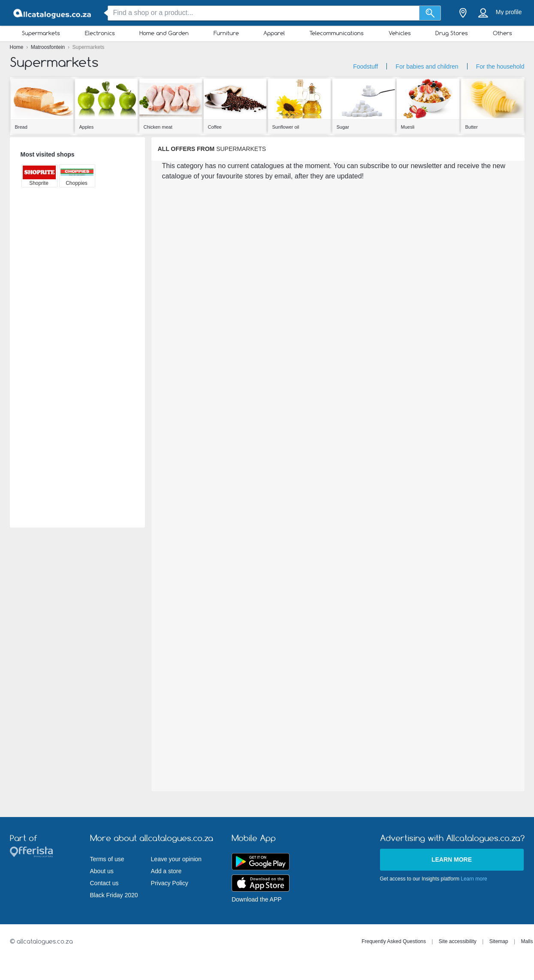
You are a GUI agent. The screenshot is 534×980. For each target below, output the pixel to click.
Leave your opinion (176, 859)
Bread (21, 127)
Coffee (215, 127)
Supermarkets (41, 33)
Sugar (343, 127)
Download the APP (257, 899)
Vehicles (400, 33)
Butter (472, 127)
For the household (500, 66)
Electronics (100, 33)
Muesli (408, 127)
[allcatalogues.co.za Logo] (53, 13)
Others (502, 33)
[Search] (430, 13)
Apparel (274, 33)
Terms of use (107, 859)
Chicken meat (158, 127)
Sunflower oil (286, 127)
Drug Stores (452, 33)
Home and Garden (164, 33)
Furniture (226, 33)
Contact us (104, 883)
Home (17, 47)
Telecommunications (336, 33)
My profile (509, 12)
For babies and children (427, 66)
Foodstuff (365, 66)
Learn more (452, 859)
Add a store (166, 871)
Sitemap (499, 941)
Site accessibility (458, 941)
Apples (87, 127)
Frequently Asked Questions (394, 941)
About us (102, 871)
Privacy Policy (170, 883)
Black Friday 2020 (114, 895)
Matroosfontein (49, 47)
